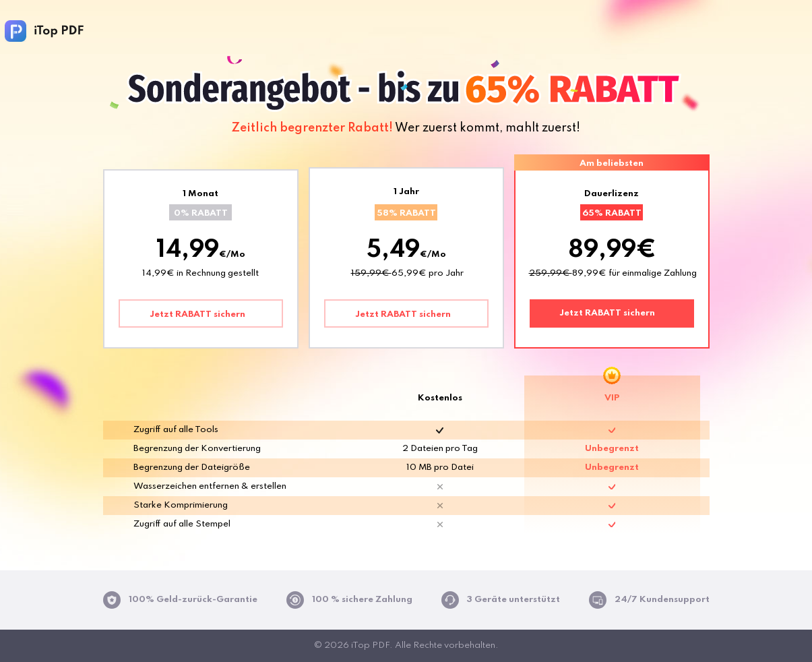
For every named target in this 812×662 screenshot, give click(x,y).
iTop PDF (44, 31)
